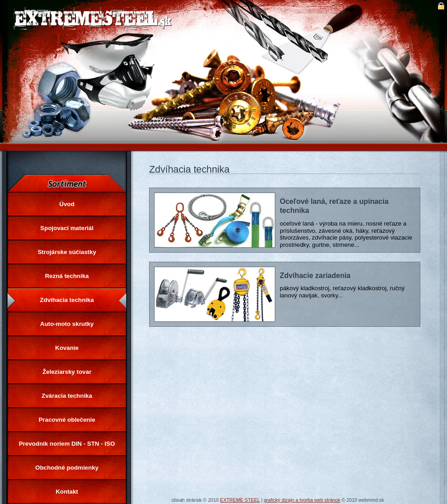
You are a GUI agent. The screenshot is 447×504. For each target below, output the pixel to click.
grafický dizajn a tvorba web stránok (302, 500)
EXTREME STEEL (240, 500)
